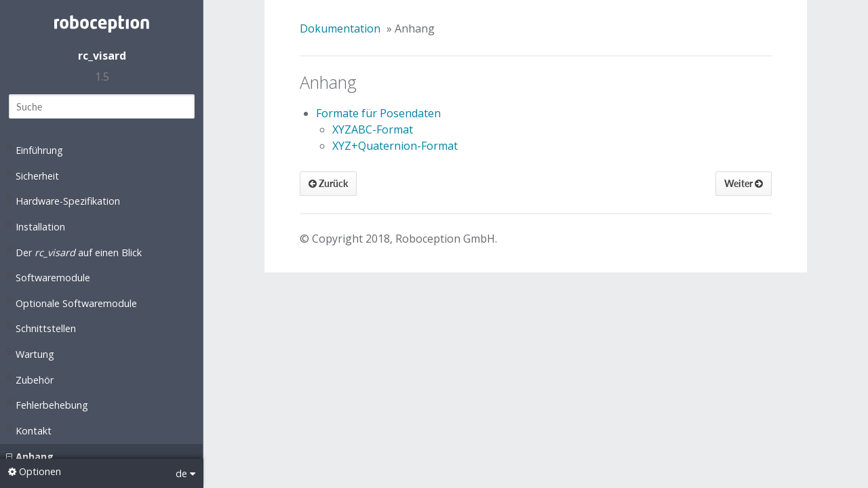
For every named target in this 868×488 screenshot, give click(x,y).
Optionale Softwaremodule (72, 302)
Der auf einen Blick (74, 251)
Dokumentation (340, 28)
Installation (36, 226)
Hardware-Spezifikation (63, 200)
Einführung (35, 149)
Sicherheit (33, 175)
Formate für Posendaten (378, 113)
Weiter (744, 183)
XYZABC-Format (373, 129)
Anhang (30, 457)
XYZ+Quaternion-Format (395, 146)
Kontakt (29, 430)
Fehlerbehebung (47, 404)
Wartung (30, 353)
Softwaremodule (48, 277)
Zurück (328, 183)
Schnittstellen (41, 327)
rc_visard (102, 56)
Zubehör (30, 379)
